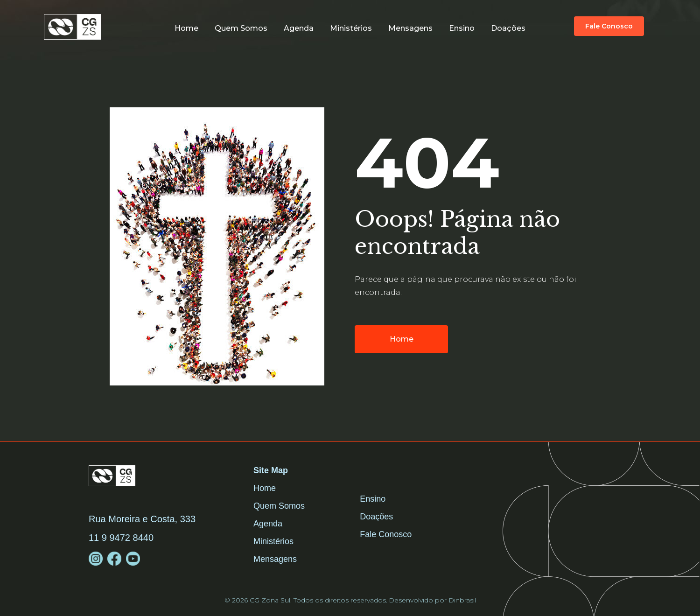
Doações (508, 28)
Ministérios (351, 28)
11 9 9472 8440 (121, 538)
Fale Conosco (386, 534)
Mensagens (410, 28)
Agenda (299, 28)
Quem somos (241, 28)
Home (186, 28)
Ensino (462, 28)
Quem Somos (279, 506)
